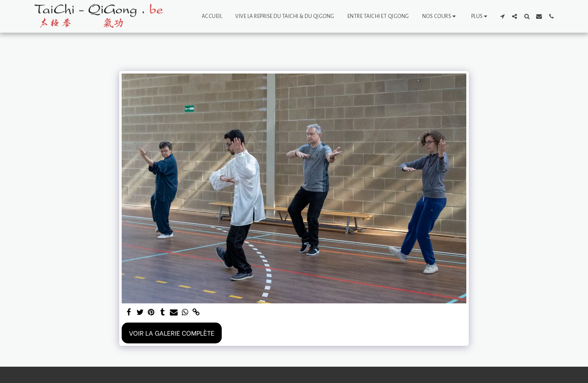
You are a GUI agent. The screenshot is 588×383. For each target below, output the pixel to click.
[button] (440, 16)
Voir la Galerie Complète (172, 333)
